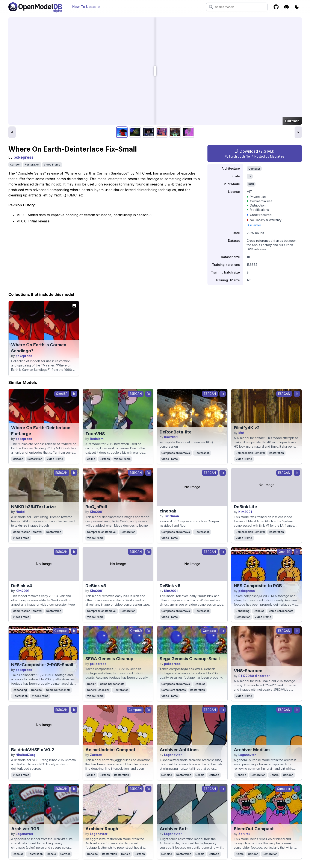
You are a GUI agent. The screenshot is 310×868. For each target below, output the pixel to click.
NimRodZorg (25, 755)
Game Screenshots (281, 611)
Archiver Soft (174, 829)
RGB (251, 184)
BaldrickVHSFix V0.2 (33, 750)
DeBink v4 (22, 586)
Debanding (243, 611)
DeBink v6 (170, 586)
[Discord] (286, 7)
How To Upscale (86, 7)
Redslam (97, 439)
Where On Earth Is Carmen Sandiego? (39, 348)
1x (250, 176)
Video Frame (52, 165)
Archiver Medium (252, 750)
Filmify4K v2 (247, 428)
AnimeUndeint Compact (110, 750)
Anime (91, 459)
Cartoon (15, 165)
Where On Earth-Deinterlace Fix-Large (41, 431)
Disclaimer (254, 225)
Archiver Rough (102, 829)
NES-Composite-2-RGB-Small (42, 665)
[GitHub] (276, 7)
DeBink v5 (96, 586)
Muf (241, 433)
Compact (254, 169)
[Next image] (298, 132)
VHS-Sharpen (248, 671)
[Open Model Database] (35, 7)
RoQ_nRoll (96, 507)
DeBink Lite (245, 507)
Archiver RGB (25, 829)
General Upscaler (98, 690)
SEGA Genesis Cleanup (109, 659)
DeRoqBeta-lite (176, 432)
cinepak (168, 511)
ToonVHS (95, 434)
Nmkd (20, 512)
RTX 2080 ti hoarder (254, 676)
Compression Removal (176, 453)
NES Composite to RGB (258, 586)
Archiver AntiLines (179, 750)
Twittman (172, 516)
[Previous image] (12, 132)
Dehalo (200, 775)
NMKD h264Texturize (33, 507)
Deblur (91, 684)
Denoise (259, 611)
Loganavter (173, 755)
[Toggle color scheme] (297, 7)
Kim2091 (171, 437)
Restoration (32, 165)
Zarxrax (96, 755)
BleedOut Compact (254, 829)
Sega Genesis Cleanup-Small (190, 659)
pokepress (23, 157)
